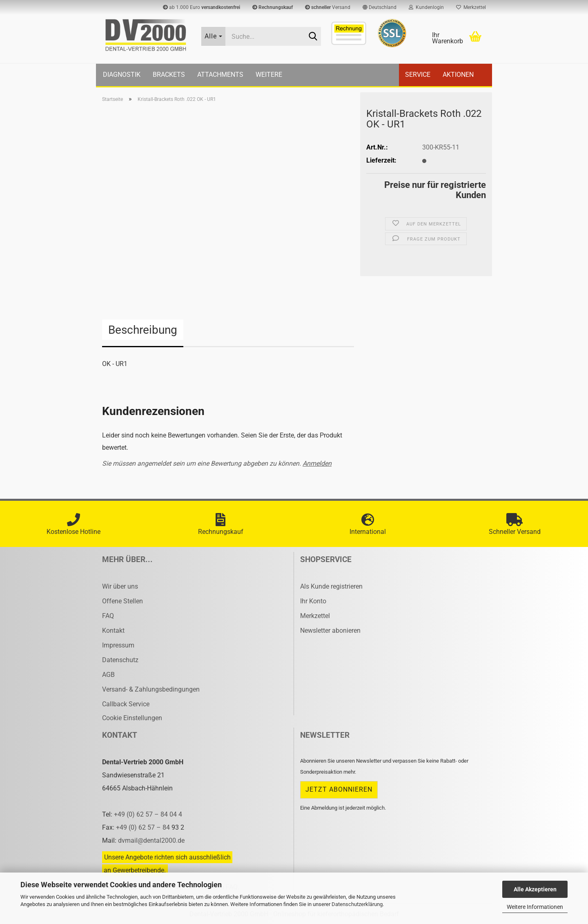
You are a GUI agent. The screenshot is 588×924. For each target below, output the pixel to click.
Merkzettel (471, 7)
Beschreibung (143, 330)
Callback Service (126, 704)
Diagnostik (122, 75)
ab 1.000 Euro (202, 7)
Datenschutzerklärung (357, 904)
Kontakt (113, 631)
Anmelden (317, 463)
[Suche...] (214, 36)
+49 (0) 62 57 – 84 (144, 827)
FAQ (108, 616)
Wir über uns (120, 586)
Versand (328, 7)
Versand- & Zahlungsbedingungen (151, 689)
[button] (380, 7)
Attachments (220, 75)
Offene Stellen (122, 601)
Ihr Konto (313, 601)
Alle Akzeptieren (535, 889)
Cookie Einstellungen (132, 718)
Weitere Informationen (535, 907)
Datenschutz (120, 660)
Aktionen (458, 75)
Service (418, 75)
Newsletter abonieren (330, 631)
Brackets (169, 75)
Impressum (118, 645)
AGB (108, 675)
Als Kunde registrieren (331, 586)
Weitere (269, 75)
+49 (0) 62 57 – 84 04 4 (148, 814)
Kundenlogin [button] (426, 7)
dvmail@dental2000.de (151, 840)
